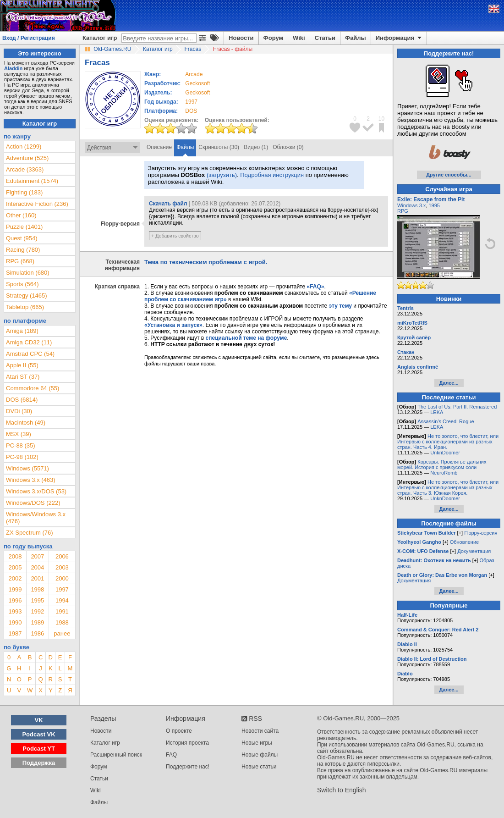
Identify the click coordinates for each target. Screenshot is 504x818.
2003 (62, 567)
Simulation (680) (28, 273)
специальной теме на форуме (247, 338)
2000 (62, 578)
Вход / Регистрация (29, 38)
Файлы (356, 38)
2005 (15, 567)
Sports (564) (22, 284)
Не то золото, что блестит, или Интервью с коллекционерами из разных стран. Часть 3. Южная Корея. (448, 487)
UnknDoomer (445, 453)
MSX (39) (19, 434)
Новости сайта (260, 731)
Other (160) (21, 215)
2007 (37, 556)
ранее (62, 633)
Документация (474, 551)
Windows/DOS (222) (33, 503)
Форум (273, 38)
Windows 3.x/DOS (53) (36, 491)
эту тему (340, 306)
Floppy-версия (481, 533)
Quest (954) (22, 238)
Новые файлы (260, 755)
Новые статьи (259, 767)
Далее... (449, 383)
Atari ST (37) (23, 377)
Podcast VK (38, 734)
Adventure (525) (27, 158)
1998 (37, 589)
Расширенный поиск (116, 755)
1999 (15, 589)
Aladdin (13, 68)
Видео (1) (256, 147)
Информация (399, 38)
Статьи (325, 38)
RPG (403, 211)
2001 (37, 578)
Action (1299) (24, 146)
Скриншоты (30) (219, 147)
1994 (62, 600)
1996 (15, 600)
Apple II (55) (22, 365)
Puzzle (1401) (24, 227)
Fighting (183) (24, 192)
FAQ (171, 755)
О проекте (179, 731)
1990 (15, 622)
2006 (62, 556)
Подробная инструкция (272, 175)
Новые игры (257, 743)
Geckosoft (197, 83)
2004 (37, 567)
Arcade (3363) (25, 169)
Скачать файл (168, 204)
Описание (159, 147)
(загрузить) (222, 175)
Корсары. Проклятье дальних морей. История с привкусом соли (442, 464)
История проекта (187, 743)
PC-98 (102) (22, 457)
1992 (37, 611)
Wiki (299, 38)
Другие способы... (449, 175)
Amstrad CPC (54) (30, 354)
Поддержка (39, 763)
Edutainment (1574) (32, 181)
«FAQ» (315, 287)
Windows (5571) (27, 468)
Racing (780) (23, 250)
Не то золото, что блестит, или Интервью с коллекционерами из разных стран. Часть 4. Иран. (448, 442)
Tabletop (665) (25, 307)
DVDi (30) (19, 411)
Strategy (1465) (27, 296)
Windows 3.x (411, 205)
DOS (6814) (22, 400)
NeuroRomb (444, 473)
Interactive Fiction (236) (37, 204)
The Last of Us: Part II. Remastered (457, 407)
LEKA (437, 412)
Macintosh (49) (26, 423)
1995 (37, 600)
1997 (191, 102)
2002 (15, 578)
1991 (62, 611)
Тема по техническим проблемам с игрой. (206, 262)
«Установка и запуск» (173, 325)
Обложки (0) (288, 147)
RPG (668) (20, 261)
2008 (15, 556)
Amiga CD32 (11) (29, 342)
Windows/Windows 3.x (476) (36, 518)
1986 (37, 633)
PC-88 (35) (21, 445)
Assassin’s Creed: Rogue (446, 421)
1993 (15, 611)
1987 (15, 633)
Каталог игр (100, 38)
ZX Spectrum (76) (30, 533)
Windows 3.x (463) (31, 480)
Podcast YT (39, 749)
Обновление (465, 542)
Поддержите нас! (188, 767)
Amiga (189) (22, 331)
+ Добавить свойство (175, 236)
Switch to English (342, 790)
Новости (241, 38)
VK (39, 720)
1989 (37, 622)
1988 (62, 622)
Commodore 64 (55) (33, 388)
